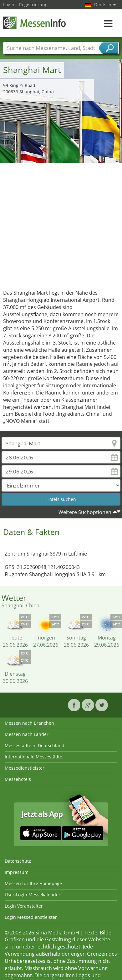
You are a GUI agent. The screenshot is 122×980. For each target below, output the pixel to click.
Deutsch (105, 5)
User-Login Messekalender (33, 895)
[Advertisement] (59, 225)
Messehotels (18, 779)
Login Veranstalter (24, 906)
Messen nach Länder (27, 734)
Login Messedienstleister (31, 917)
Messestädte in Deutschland (35, 745)
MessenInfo (34, 23)
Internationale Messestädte (33, 757)
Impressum (17, 872)
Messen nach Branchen (29, 723)
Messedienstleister (25, 768)
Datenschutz (18, 861)
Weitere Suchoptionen (85, 512)
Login (9, 5)
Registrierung (33, 5)
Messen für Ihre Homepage (33, 883)
